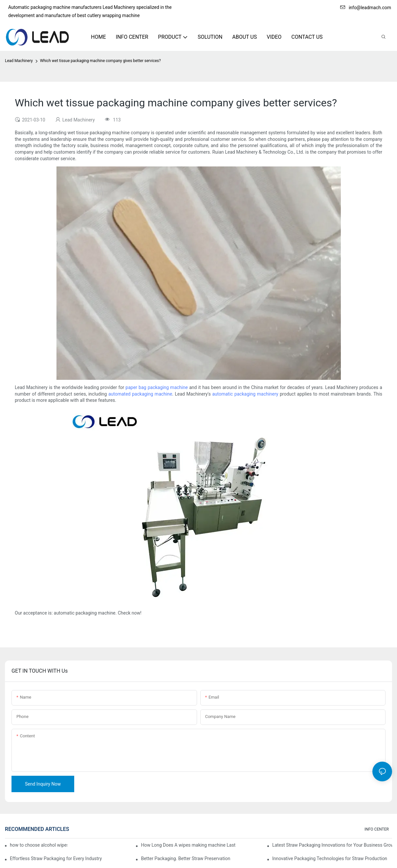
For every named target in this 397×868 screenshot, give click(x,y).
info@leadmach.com (366, 8)
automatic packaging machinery (245, 394)
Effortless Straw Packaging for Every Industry (56, 858)
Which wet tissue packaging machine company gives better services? (100, 61)
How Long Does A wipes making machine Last (188, 845)
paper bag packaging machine (157, 387)
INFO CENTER (377, 829)
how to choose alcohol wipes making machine (39, 845)
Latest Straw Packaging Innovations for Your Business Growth (332, 845)
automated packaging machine (140, 394)
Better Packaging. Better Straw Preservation (186, 858)
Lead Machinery (19, 61)
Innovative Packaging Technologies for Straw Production (330, 858)
